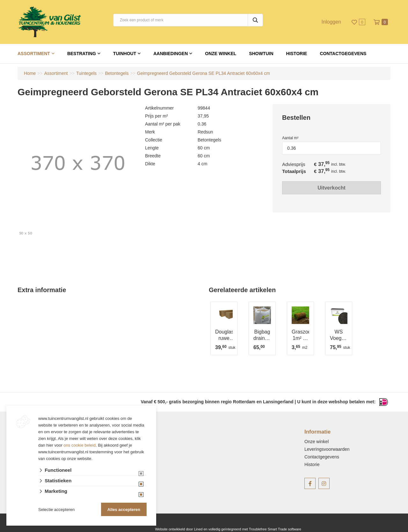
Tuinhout (125, 54)
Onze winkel (221, 54)
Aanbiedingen (171, 54)
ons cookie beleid (80, 445)
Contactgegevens (343, 54)
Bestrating (82, 54)
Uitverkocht (331, 187)
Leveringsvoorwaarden (327, 449)
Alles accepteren (124, 510)
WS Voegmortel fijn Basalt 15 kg (339, 335)
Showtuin (261, 54)
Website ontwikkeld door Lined (179, 529)
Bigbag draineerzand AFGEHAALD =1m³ (262, 335)
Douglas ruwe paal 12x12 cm (224, 335)
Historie (297, 54)
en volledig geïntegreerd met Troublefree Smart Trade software (252, 529)
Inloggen (331, 22)
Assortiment (34, 54)
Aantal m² (290, 138)
